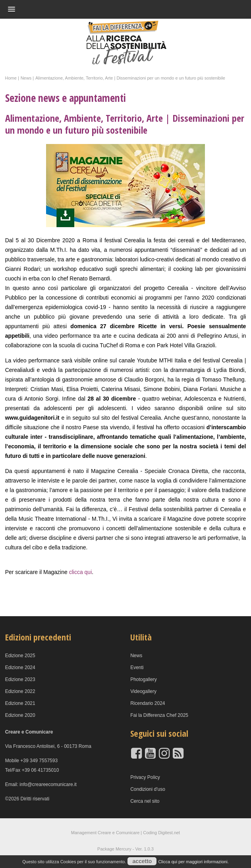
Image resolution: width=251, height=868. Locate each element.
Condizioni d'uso (148, 789)
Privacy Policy (145, 777)
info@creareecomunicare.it (48, 784)
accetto (142, 861)
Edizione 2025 (20, 656)
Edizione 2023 (20, 679)
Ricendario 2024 (148, 703)
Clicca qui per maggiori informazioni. (193, 862)
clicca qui (81, 572)
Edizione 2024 (20, 668)
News (136, 656)
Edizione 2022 (20, 691)
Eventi (137, 668)
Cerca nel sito (145, 801)
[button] (119, 9)
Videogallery (143, 691)
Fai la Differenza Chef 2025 (159, 715)
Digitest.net (169, 833)
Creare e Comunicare (119, 833)
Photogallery (144, 679)
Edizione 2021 (20, 703)
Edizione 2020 (20, 715)
